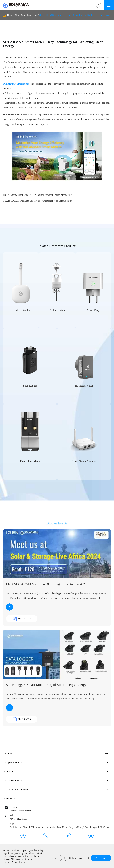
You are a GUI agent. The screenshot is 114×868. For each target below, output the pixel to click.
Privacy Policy (18, 862)
